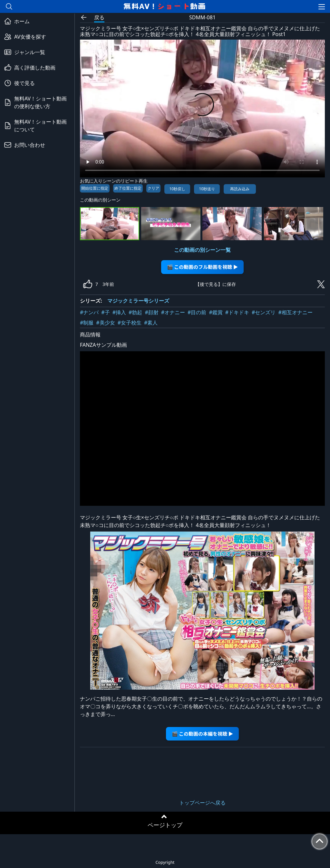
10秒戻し (177, 189)
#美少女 (105, 323)
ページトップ (165, 825)
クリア (153, 188)
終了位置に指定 (128, 188)
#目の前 (197, 312)
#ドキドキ (237, 312)
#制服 (87, 323)
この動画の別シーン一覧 (202, 250)
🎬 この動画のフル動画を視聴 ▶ (203, 267)
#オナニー (173, 312)
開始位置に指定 (95, 188)
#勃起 (135, 312)
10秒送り (207, 189)
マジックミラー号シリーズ (138, 301)
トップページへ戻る (202, 803)
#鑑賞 (216, 312)
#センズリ (264, 312)
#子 (105, 312)
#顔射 (151, 312)
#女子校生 (130, 323)
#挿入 (119, 312)
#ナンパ (89, 312)
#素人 (151, 323)
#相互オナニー (295, 312)
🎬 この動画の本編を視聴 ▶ (203, 734)
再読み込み (240, 189)
